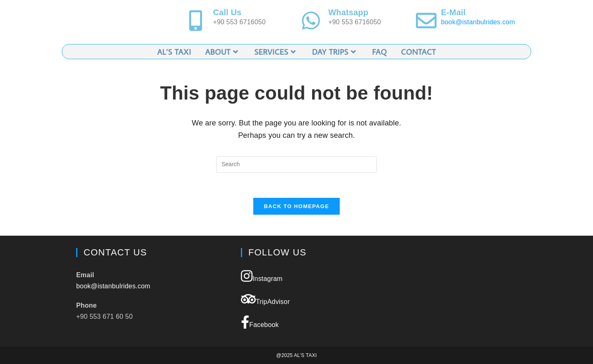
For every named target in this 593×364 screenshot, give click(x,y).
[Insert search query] (296, 165)
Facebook (260, 322)
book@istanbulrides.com (478, 22)
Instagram (262, 276)
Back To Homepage (296, 206)
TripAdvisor (265, 299)
